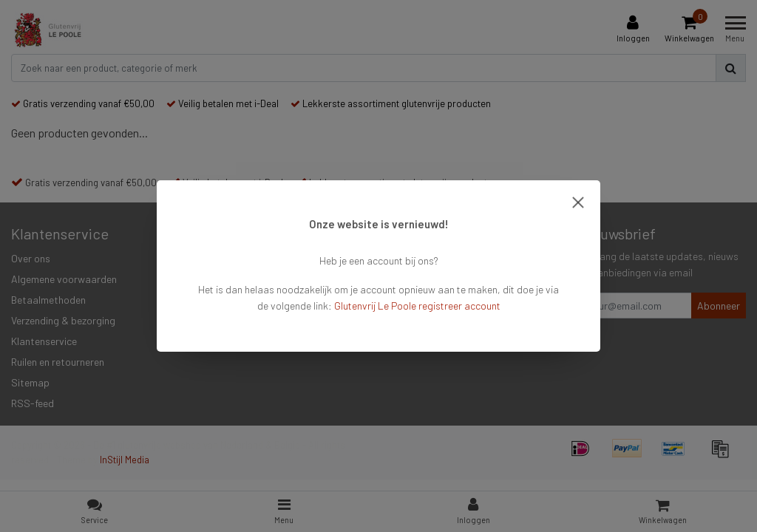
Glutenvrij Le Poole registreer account (417, 306)
